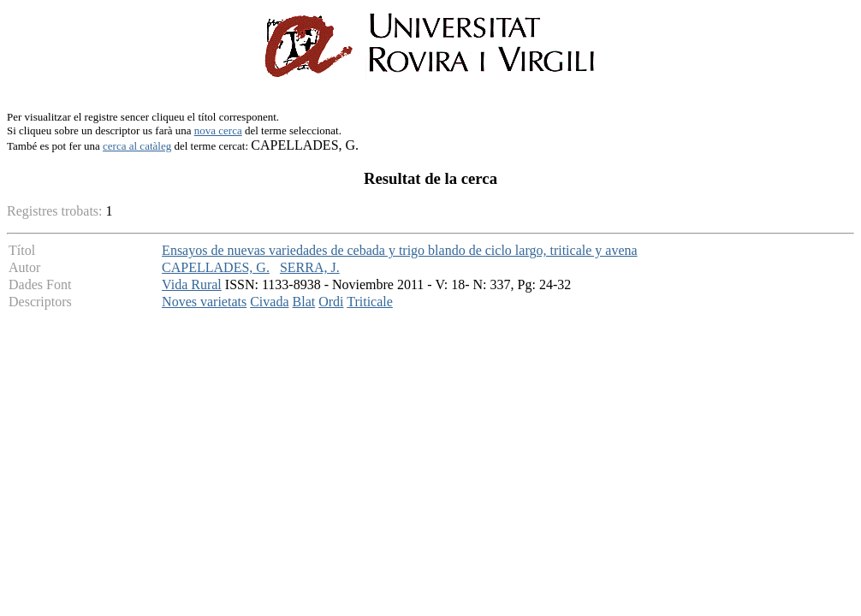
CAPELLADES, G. (216, 267)
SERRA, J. (310, 267)
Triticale (370, 302)
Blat (304, 302)
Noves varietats (204, 302)
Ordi (331, 302)
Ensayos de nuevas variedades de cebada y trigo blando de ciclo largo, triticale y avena (399, 250)
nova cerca (218, 130)
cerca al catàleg (137, 146)
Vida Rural (192, 284)
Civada (269, 302)
